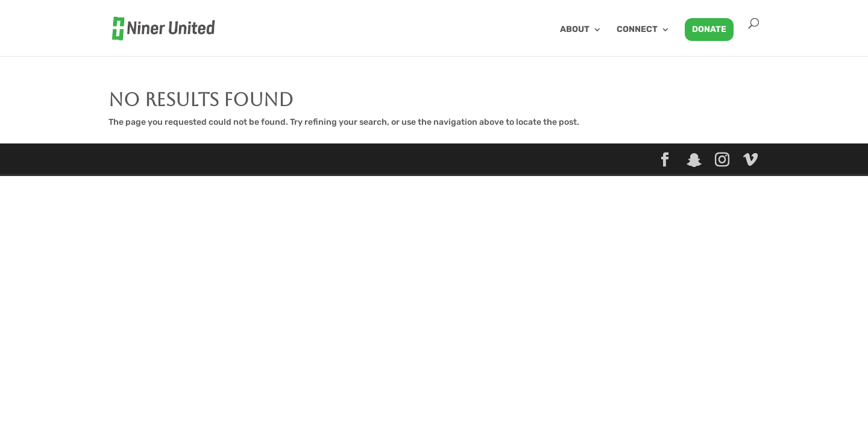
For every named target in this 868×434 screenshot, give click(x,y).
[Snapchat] (694, 160)
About (575, 30)
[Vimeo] (750, 161)
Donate (709, 29)
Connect (637, 30)
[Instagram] (722, 161)
